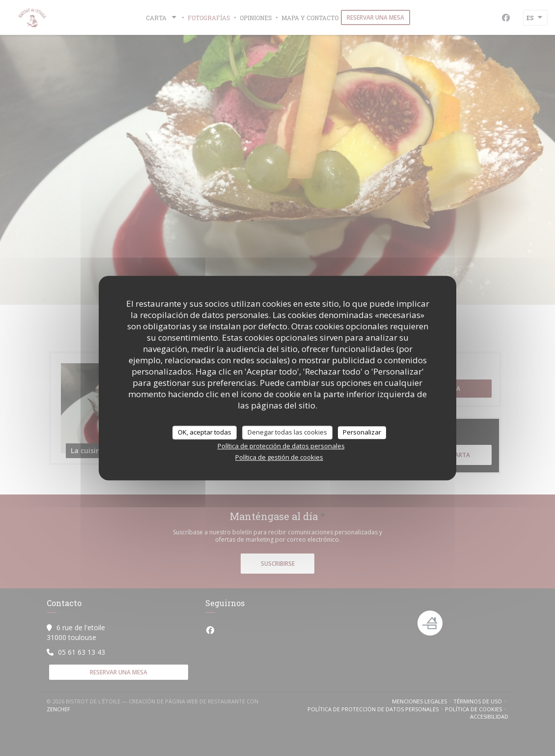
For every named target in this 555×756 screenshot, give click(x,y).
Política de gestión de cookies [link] (279, 457)
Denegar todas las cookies (287, 432)
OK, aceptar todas (205, 432)
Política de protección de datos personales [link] (281, 446)
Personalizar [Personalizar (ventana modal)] (362, 432)
